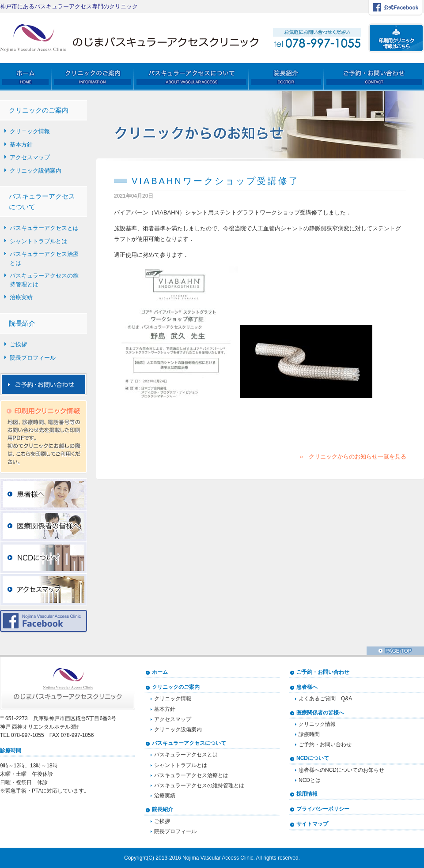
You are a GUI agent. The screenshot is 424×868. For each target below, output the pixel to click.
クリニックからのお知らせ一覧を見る (358, 457)
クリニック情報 (30, 131)
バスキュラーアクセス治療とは (44, 258)
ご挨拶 (18, 344)
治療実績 (21, 297)
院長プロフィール (33, 358)
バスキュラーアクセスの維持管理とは (44, 280)
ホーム (160, 672)
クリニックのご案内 (176, 687)
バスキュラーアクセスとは (44, 228)
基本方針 (21, 145)
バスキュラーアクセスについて (189, 743)
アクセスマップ (30, 157)
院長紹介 (163, 809)
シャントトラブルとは (38, 241)
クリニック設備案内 (36, 171)
